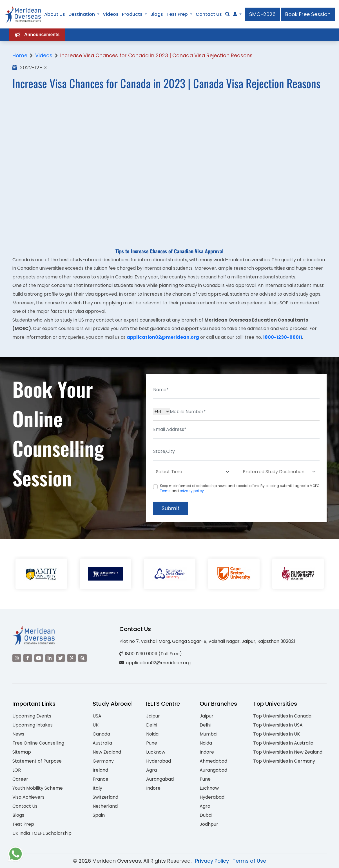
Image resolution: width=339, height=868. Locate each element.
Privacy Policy (212, 861)
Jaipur (153, 716)
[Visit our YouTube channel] (39, 658)
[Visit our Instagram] (17, 658)
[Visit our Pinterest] (72, 658)
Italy (97, 788)
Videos (111, 14)
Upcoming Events (32, 716)
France (101, 779)
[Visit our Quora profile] (82, 658)
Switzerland (105, 797)
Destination (82, 14)
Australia (102, 743)
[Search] (228, 14)
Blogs (157, 14)
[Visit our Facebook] (28, 658)
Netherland (105, 806)
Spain (99, 815)
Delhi (152, 725)
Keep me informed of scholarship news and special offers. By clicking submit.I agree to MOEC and (240, 488)
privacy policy (192, 491)
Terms (165, 491)
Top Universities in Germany (284, 761)
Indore (153, 788)
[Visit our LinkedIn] (50, 658)
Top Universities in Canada (282, 716)
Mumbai (208, 734)
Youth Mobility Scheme (38, 788)
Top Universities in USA (278, 725)
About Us (55, 14)
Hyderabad (159, 761)
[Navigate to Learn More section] (235, 14)
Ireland (100, 770)
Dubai (206, 815)
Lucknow (156, 752)
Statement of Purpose (37, 761)
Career (20, 779)
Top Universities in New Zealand (288, 752)
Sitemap (22, 752)
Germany (103, 761)
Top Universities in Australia (283, 743)
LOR (17, 770)
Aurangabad (160, 779)
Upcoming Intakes (33, 725)
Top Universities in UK (276, 734)
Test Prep (177, 14)
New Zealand (107, 752)
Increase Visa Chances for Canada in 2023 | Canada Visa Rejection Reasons (156, 55)
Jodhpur (209, 824)
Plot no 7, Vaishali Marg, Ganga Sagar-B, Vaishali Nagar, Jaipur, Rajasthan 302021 (207, 641)
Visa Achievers (28, 797)
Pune (152, 743)
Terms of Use (249, 861)
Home (20, 55)
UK (96, 725)
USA (97, 716)
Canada (101, 734)
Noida (152, 734)
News (18, 734)
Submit (170, 508)
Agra (151, 770)
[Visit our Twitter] (61, 658)
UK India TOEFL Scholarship (42, 833)
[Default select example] (193, 472)
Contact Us (209, 14)
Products (132, 14)
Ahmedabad (213, 761)
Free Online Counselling (38, 743)
